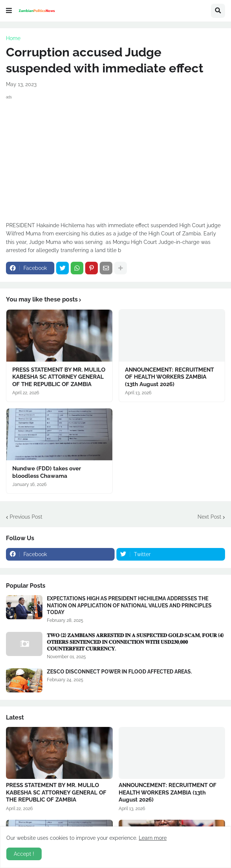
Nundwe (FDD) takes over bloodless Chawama (47, 472)
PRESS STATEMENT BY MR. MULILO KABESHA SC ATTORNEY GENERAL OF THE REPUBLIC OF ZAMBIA (59, 377)
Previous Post (26, 517)
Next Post (209, 517)
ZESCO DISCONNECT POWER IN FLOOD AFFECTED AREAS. (119, 672)
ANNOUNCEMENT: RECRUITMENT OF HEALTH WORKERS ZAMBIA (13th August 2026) (169, 377)
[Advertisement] (115, 153)
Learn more (153, 838)
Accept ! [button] (24, 854)
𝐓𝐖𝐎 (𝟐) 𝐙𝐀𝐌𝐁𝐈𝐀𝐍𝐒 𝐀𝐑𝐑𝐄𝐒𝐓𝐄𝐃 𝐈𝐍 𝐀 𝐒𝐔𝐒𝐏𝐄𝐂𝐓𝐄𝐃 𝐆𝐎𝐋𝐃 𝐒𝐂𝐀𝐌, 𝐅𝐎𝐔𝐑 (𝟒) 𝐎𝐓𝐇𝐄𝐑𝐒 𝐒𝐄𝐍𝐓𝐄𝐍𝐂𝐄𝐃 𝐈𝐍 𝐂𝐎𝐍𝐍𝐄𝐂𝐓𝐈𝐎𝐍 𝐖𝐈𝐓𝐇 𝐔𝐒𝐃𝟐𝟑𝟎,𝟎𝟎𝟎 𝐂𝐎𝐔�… (135, 642)
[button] (9, 11)
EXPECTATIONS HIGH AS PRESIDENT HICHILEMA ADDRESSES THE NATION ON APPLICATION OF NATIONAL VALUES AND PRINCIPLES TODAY (129, 605)
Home (13, 38)
